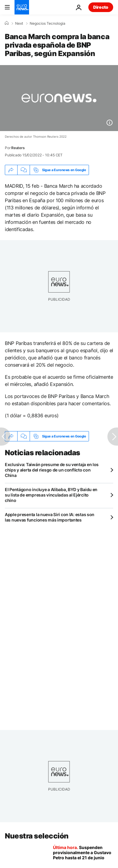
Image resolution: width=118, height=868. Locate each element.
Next (19, 24)
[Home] (7, 23)
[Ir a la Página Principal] (22, 7)
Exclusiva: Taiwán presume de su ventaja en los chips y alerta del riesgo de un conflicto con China (52, 470)
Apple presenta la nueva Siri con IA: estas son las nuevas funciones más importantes (50, 517)
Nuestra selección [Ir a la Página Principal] (37, 836)
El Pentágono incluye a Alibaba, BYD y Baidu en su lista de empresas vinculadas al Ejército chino (51, 495)
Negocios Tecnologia (48, 24)
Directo (101, 7)
